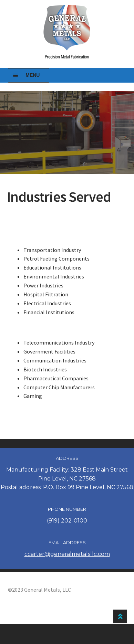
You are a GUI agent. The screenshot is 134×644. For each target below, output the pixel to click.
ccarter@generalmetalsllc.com (67, 554)
